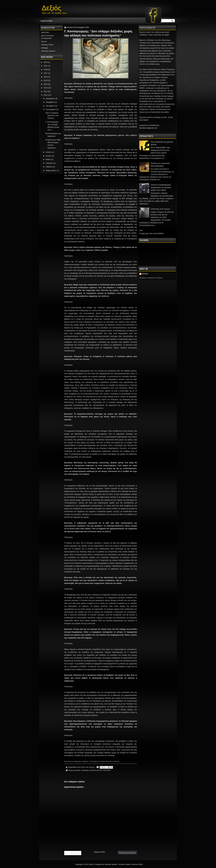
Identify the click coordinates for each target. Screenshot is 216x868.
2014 (46, 84)
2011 (46, 95)
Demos (44, 41)
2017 (46, 73)
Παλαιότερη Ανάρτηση (127, 853)
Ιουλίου (49, 152)
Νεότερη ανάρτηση (73, 853)
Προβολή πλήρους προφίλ (151, 278)
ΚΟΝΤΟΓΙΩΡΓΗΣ (96, 770)
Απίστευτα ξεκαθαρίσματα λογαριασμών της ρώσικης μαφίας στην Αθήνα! (161, 187)
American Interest (48, 51)
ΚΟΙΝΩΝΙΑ (85, 770)
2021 (46, 66)
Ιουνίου (49, 156)
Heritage (45, 48)
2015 (46, 80)
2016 (46, 77)
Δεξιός (51, 7)
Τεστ (141, 230)
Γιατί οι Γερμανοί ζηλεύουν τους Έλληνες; (52, 116)
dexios (145, 274)
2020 (46, 70)
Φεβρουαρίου (51, 170)
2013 (46, 88)
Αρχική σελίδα (46, 21)
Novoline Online (137, 864)
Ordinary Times (47, 45)
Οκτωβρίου (50, 106)
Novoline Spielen (111, 864)
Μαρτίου (49, 167)
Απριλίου (49, 163)
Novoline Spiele (124, 864)
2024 (46, 62)
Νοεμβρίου (50, 102)
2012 (46, 91)
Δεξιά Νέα (45, 32)
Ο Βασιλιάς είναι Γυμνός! (160, 209)
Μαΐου (48, 159)
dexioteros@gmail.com (148, 128)
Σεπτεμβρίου (51, 109)
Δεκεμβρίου (50, 99)
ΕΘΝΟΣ (77, 770)
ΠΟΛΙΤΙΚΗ (107, 770)
